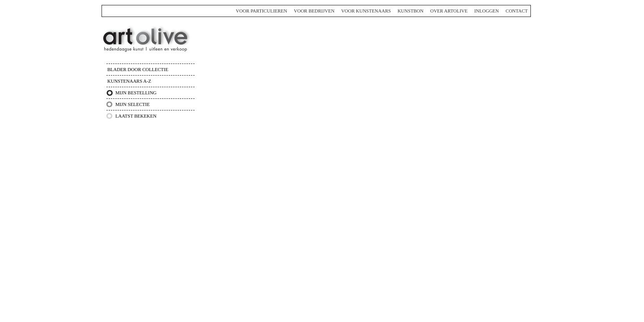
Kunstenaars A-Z (129, 81)
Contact (517, 11)
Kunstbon (411, 11)
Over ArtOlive (449, 11)
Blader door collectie (138, 70)
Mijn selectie (133, 104)
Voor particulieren (261, 11)
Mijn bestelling (136, 93)
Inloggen (486, 11)
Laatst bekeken (136, 116)
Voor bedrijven (314, 11)
